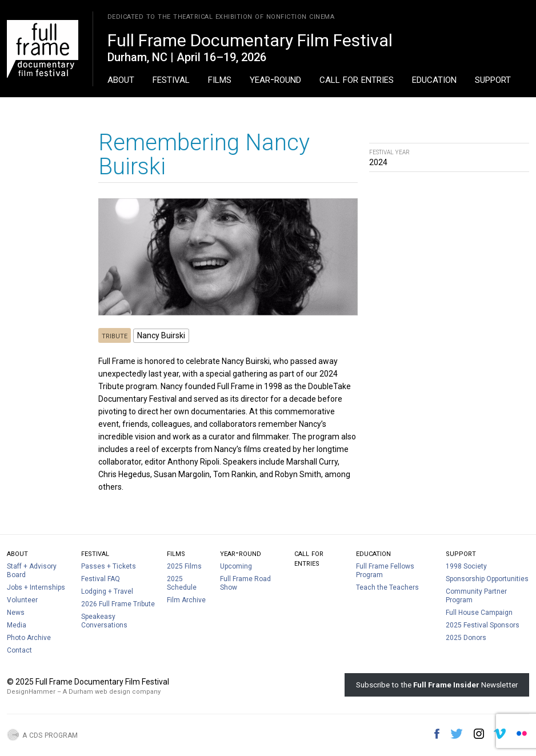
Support (493, 79)
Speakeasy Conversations (104, 621)
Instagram (479, 734)
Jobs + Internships (36, 587)
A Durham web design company (112, 692)
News (16, 613)
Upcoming (236, 566)
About (121, 79)
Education (434, 79)
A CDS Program (50, 734)
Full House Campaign (479, 613)
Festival (171, 79)
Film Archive (186, 600)
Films (220, 79)
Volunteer (22, 600)
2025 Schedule (182, 583)
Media (17, 625)
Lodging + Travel (107, 591)
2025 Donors (466, 638)
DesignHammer (31, 692)
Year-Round (275, 79)
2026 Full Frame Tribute (118, 604)
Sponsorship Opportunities (487, 579)
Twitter (457, 734)
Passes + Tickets (109, 566)
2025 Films (184, 566)
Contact (19, 650)
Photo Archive (29, 638)
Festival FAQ (101, 579)
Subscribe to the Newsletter (437, 685)
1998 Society (466, 566)
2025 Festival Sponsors (483, 625)
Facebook (437, 734)
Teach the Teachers (387, 587)
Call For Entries (357, 79)
